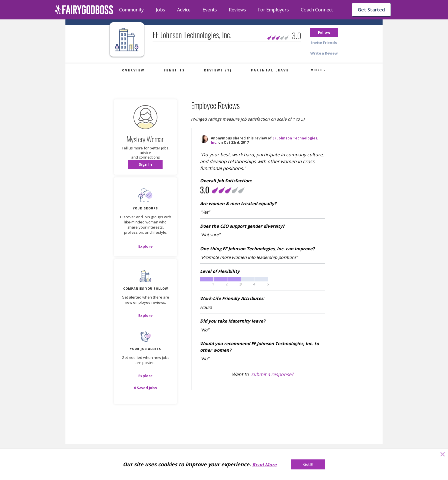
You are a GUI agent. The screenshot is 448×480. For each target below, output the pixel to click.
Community (131, 10)
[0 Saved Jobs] (145, 388)
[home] (84, 10)
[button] (324, 32)
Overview (133, 70)
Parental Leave (270, 70)
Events (210, 10)
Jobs (160, 10)
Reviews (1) (218, 70)
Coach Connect (317, 10)
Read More (264, 465)
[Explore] (145, 246)
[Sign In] (145, 165)
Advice (184, 10)
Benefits (174, 70)
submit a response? (272, 374)
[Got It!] (308, 464)
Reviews (237, 10)
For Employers (273, 10)
